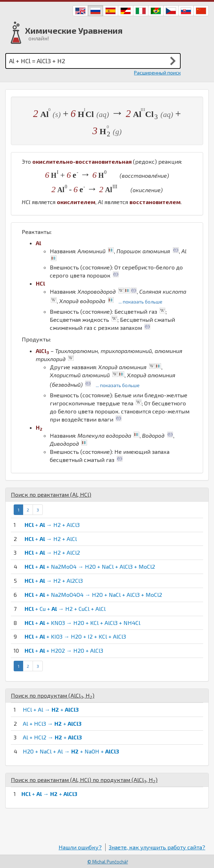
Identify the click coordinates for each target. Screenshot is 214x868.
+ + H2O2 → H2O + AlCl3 (64, 650)
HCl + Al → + (51, 709)
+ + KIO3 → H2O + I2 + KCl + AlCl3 (75, 636)
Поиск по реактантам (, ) (51, 494)
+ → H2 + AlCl (51, 539)
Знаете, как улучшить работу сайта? (157, 847)
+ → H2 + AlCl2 (52, 552)
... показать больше (141, 302)
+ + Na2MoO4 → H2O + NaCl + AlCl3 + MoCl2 (90, 566)
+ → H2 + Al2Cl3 (54, 580)
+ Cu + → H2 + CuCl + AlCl (65, 609)
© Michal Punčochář (108, 862)
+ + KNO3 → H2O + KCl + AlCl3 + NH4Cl (82, 623)
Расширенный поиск (157, 73)
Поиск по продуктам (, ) (53, 695)
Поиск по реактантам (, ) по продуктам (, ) (84, 780)
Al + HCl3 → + (52, 723)
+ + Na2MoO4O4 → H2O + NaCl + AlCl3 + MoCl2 (93, 595)
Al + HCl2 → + (52, 737)
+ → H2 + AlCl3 (52, 525)
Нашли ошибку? (80, 847)
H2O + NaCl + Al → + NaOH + (71, 751)
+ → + (49, 794)
